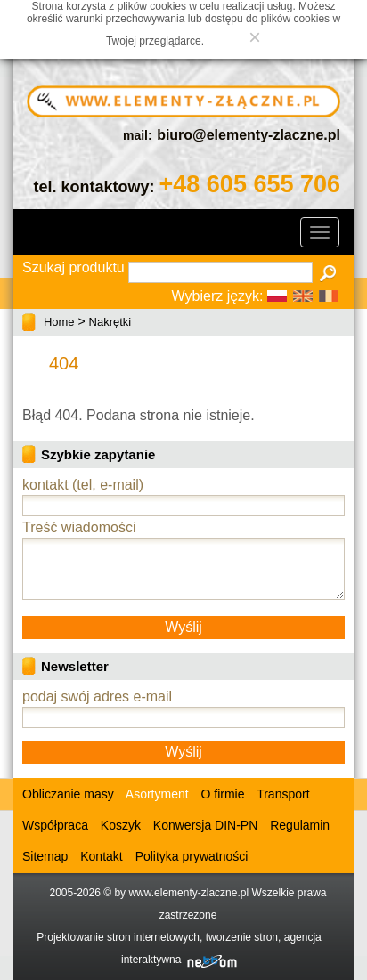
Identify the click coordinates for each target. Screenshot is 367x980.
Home (59, 322)
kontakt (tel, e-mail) (83, 485)
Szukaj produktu (73, 267)
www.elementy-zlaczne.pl (188, 893)
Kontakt (101, 856)
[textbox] (220, 272)
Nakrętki (110, 322)
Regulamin (300, 825)
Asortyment (156, 794)
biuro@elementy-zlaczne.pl (249, 135)
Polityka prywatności (192, 856)
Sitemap (45, 856)
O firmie (223, 794)
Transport (283, 794)
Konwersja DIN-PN (205, 825)
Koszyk (121, 825)
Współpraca (55, 825)
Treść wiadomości (79, 527)
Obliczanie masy (68, 794)
